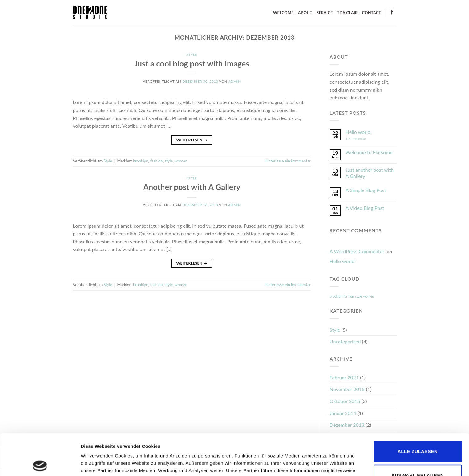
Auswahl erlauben (418, 434)
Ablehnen (418, 458)
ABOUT (305, 13)
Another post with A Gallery (192, 187)
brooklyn (141, 161)
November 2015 (347, 389)
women (181, 161)
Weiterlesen (192, 140)
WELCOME (283, 13)
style (169, 161)
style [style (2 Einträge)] (358, 296)
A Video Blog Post (365, 208)
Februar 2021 (344, 377)
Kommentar (356, 139)
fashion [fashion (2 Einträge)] (349, 296)
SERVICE (325, 13)
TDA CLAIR (348, 13)
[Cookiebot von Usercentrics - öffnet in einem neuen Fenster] (40, 464)
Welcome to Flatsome (369, 152)
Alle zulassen (418, 410)
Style (192, 55)
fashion (157, 161)
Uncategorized (345, 341)
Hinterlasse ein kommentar (288, 161)
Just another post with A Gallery (370, 173)
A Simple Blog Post (366, 190)
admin (234, 81)
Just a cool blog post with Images (192, 63)
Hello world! (359, 132)
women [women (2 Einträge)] (369, 296)
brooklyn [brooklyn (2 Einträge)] (336, 296)
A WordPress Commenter (357, 251)
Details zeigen (327, 464)
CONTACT (372, 13)
